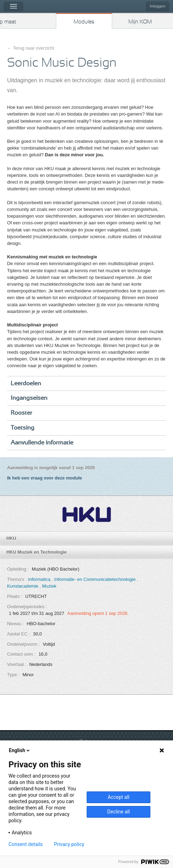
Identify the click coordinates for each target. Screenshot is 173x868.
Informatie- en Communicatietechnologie (95, 579)
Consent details (26, 844)
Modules (84, 22)
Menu (13, 6)
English (20, 750)
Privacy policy (69, 844)
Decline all (119, 812)
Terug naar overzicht (34, 48)
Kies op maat (8, 22)
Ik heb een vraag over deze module (45, 478)
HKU (11, 538)
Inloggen (157, 6)
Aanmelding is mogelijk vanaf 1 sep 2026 (51, 468)
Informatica (40, 579)
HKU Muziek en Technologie (36, 552)
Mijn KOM (140, 22)
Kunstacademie (23, 586)
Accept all (119, 797)
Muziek (49, 586)
